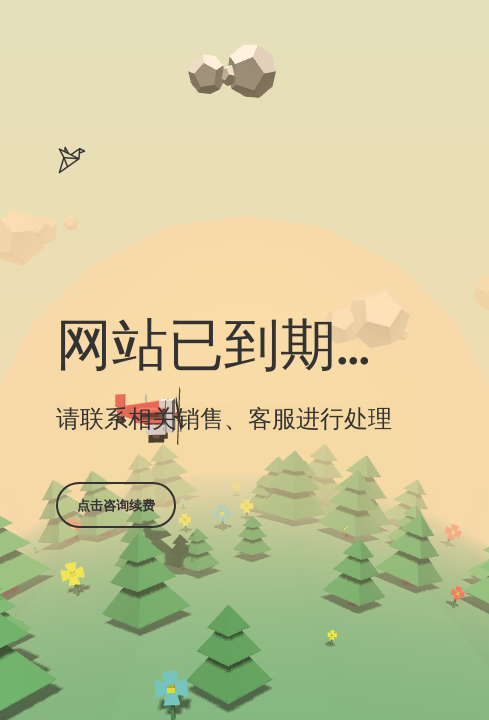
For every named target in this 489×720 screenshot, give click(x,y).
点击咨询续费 (116, 505)
